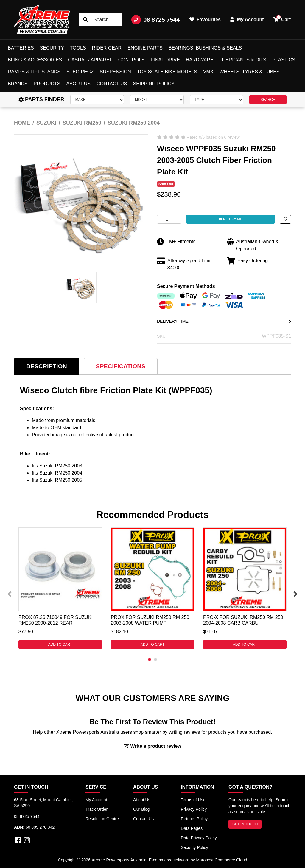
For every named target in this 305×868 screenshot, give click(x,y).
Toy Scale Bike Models (167, 72)
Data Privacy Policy (199, 838)
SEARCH (268, 100)
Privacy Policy (194, 809)
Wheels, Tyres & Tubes (250, 72)
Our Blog (141, 809)
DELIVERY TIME (224, 321)
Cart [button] (282, 18)
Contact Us (112, 84)
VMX (208, 72)
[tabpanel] (60, 588)
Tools (78, 48)
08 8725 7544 (155, 20)
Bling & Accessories (35, 60)
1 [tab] (150, 660)
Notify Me (231, 219)
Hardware (200, 60)
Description (47, 366)
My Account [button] (247, 20)
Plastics (284, 60)
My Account (96, 800)
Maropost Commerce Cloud (221, 860)
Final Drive (165, 60)
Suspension (115, 72)
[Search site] (85, 20)
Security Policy (194, 847)
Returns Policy (194, 819)
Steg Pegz (80, 72)
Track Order (97, 809)
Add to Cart (60, 645)
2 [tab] (155, 660)
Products (47, 84)
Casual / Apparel (90, 60)
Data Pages (192, 828)
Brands (18, 84)
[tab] (47, 366)
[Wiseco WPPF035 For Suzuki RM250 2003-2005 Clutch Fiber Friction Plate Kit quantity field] (169, 219)
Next (295, 594)
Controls (132, 60)
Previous (10, 594)
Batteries (21, 48)
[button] (285, 219)
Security (52, 48)
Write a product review (152, 746)
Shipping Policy (154, 84)
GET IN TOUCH (245, 824)
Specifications (121, 366)
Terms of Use (193, 800)
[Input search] (101, 20)
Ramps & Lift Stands (34, 72)
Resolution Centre (102, 819)
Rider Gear (107, 48)
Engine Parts (145, 48)
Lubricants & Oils (243, 60)
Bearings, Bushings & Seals (205, 48)
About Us (78, 84)
